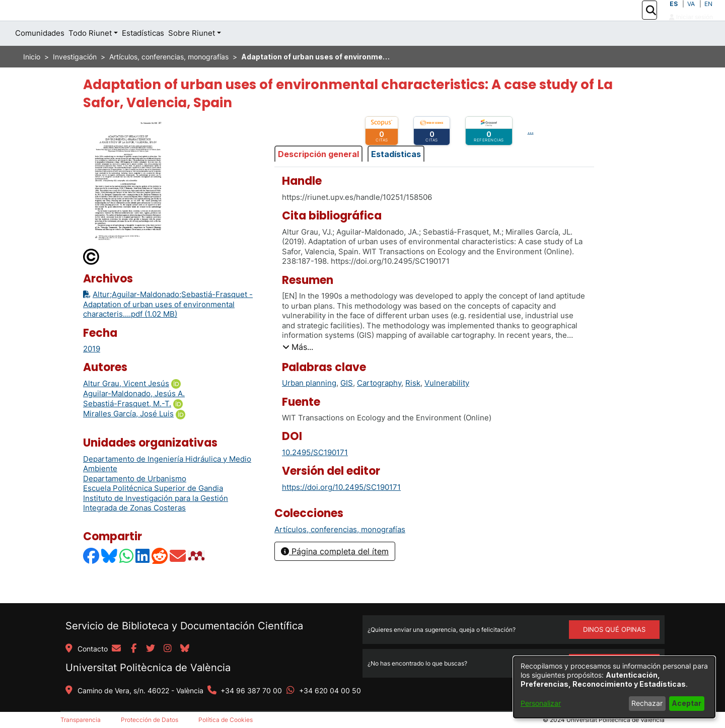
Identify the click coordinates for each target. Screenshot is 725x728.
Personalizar (541, 703)
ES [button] (674, 15)
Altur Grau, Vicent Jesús (126, 406)
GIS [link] (347, 406)
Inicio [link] (32, 79)
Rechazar (647, 703)
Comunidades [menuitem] (40, 56)
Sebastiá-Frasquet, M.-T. (127, 426)
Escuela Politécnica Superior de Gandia (153, 511)
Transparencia (81, 720)
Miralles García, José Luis (128, 436)
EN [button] (708, 15)
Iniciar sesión (691, 28)
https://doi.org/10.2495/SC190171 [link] (341, 509)
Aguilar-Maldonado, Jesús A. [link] (134, 416)
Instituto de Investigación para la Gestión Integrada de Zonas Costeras (156, 526)
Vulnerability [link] (447, 406)
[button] (651, 22)
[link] (340, 552)
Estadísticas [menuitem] (143, 56)
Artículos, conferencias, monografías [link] (169, 79)
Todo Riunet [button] (90, 56)
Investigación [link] (75, 79)
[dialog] (614, 687)
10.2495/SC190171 (315, 475)
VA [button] (691, 15)
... (531, 153)
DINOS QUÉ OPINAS (614, 629)
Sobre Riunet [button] (192, 56)
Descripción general (318, 176)
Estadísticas (396, 176)
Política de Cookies (226, 720)
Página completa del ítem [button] (335, 574)
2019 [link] (92, 371)
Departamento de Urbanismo (135, 501)
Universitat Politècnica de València (148, 668)
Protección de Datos (150, 720)
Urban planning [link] (309, 406)
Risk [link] (413, 406)
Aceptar (686, 703)
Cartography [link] (379, 406)
